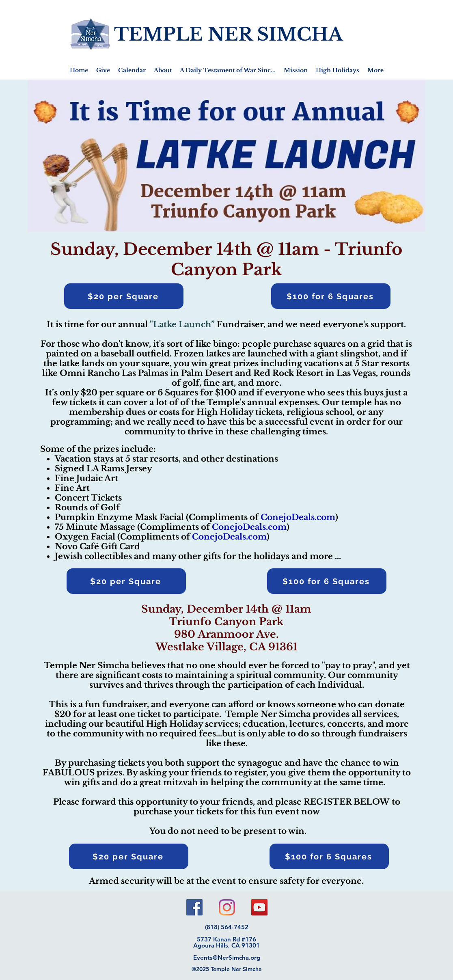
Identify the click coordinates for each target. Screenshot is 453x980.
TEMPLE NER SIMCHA (229, 34)
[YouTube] (259, 907)
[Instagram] (227, 907)
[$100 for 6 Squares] (331, 296)
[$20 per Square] (124, 296)
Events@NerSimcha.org (227, 957)
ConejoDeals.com (298, 517)
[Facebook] (194, 907)
